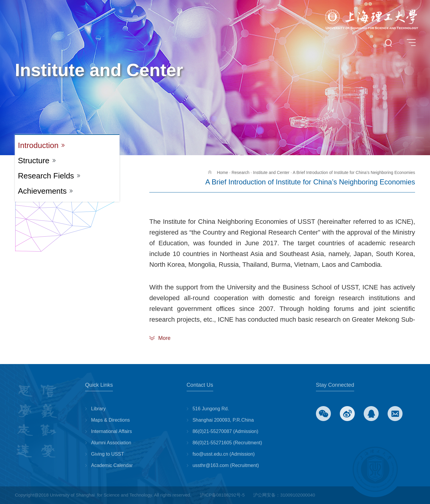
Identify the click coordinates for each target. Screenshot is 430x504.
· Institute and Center (270, 172)
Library (98, 409)
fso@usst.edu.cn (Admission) (224, 454)
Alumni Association (111, 443)
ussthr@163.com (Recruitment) (226, 465)
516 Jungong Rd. (211, 409)
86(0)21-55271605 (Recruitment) (227, 443)
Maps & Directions (110, 420)
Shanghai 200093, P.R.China (223, 420)
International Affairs (112, 431)
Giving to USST (107, 454)
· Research (239, 172)
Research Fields (46, 176)
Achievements (42, 191)
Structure (34, 161)
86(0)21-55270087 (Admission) (226, 431)
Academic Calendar (112, 465)
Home (218, 172)
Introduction (38, 145)
